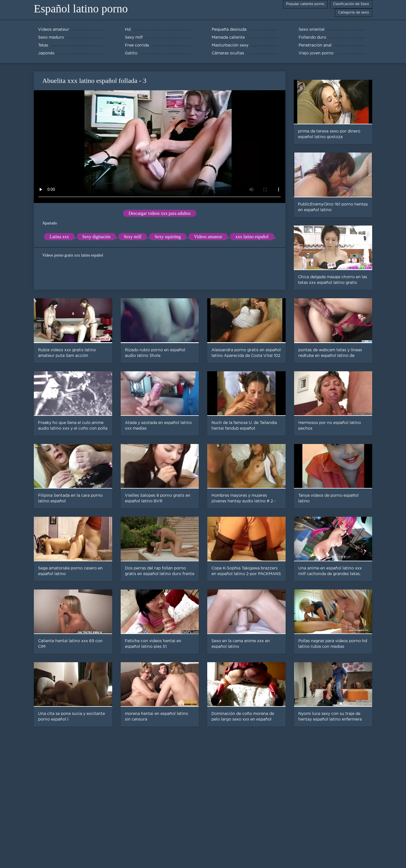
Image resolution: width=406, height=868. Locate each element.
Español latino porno (81, 9)
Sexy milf (133, 237)
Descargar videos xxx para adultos (160, 213)
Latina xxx (59, 237)
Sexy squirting (168, 237)
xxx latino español (252, 237)
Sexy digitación (96, 237)
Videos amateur (208, 237)
